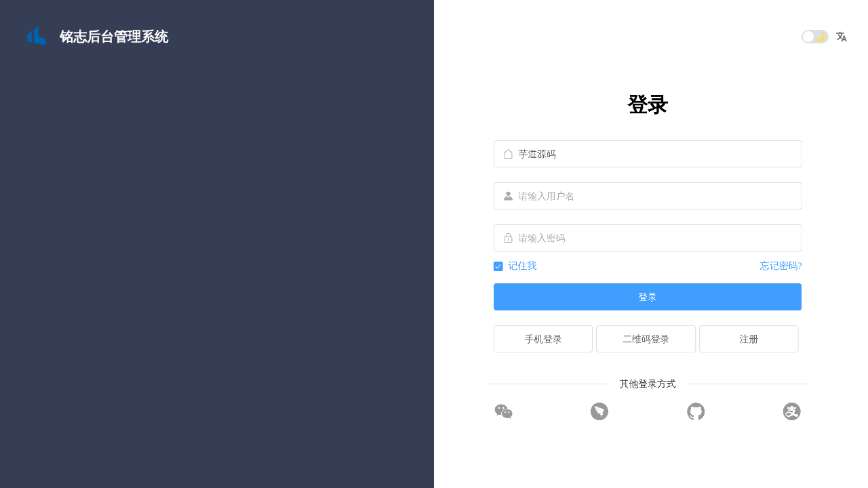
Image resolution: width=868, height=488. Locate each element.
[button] (842, 37)
